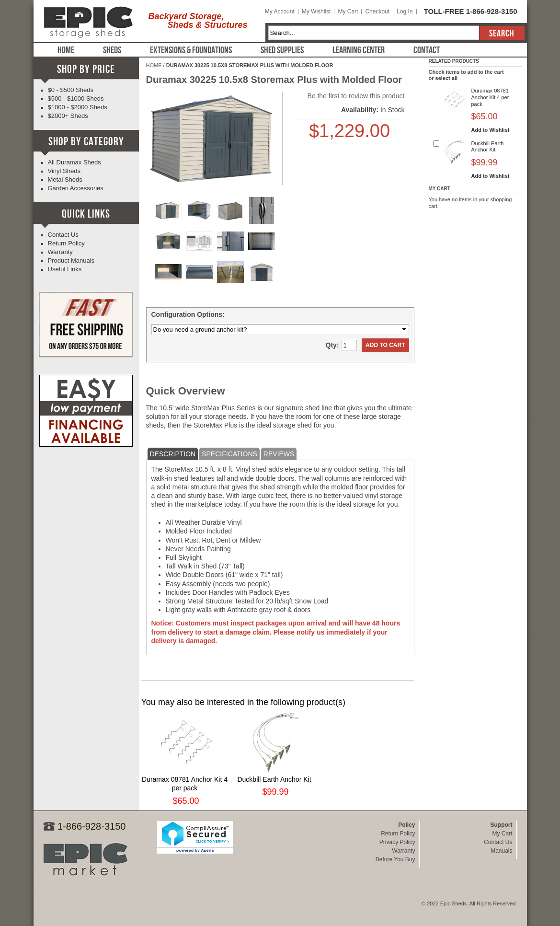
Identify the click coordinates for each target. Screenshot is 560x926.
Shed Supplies (282, 50)
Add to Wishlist (491, 130)
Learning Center (359, 50)
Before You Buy (395, 859)
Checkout (377, 12)
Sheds (112, 50)
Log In (405, 12)
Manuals (501, 851)
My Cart (348, 12)
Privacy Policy (397, 842)
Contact (427, 50)
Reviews (279, 454)
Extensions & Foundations (191, 50)
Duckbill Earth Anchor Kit (274, 779)
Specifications (229, 454)
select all (446, 78)
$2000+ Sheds (68, 116)
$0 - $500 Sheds (71, 90)
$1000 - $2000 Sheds (78, 107)
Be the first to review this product (356, 96)
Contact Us (63, 235)
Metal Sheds (65, 179)
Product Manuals (71, 260)
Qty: (332, 345)
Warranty (60, 252)
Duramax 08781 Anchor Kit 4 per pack (490, 97)
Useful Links (65, 269)
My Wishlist (316, 12)
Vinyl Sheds (64, 171)
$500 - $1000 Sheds (76, 98)
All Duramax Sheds (74, 162)
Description (173, 454)
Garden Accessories (76, 188)
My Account (280, 12)
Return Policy (66, 243)
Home (66, 50)
